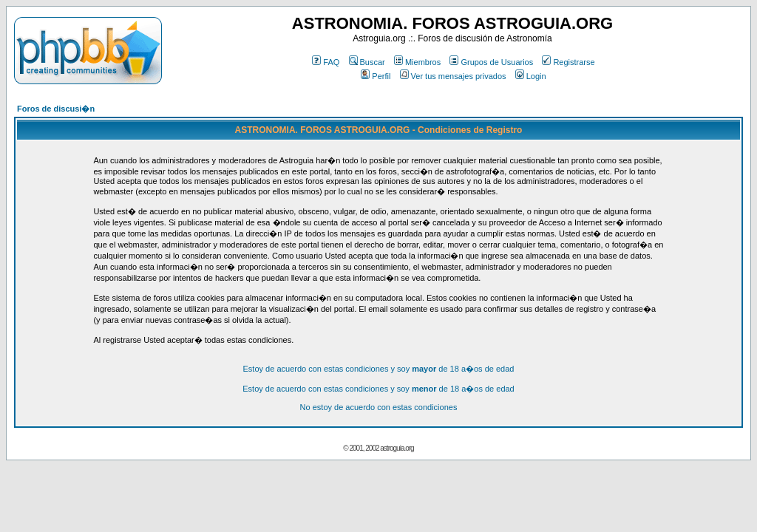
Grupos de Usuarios (491, 62)
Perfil (376, 76)
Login (531, 76)
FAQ (326, 62)
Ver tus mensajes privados (453, 76)
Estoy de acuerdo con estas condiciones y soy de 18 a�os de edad (379, 369)
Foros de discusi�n (56, 109)
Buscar (367, 62)
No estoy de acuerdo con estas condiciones (379, 407)
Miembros (417, 62)
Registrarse (568, 62)
